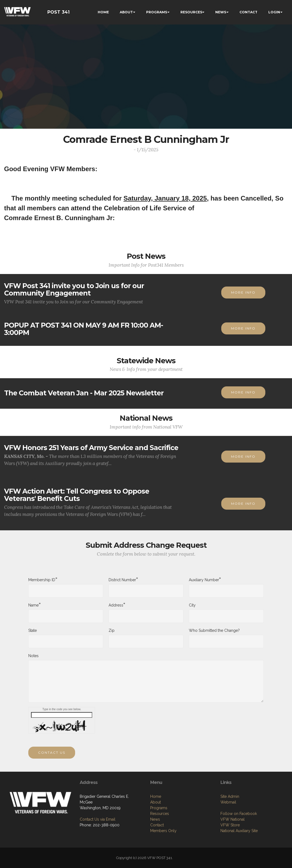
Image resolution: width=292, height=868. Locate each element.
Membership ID (42, 585)
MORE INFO (243, 304)
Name (33, 610)
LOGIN (274, 12)
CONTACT (248, 12)
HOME (103, 12)
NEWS (221, 12)
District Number (122, 585)
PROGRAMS (157, 12)
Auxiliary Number (204, 585)
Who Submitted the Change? (214, 636)
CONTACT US (52, 764)
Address (116, 610)
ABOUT (126, 12)
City (192, 610)
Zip (112, 636)
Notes (33, 661)
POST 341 (59, 12)
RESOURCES (191, 12)
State (33, 636)
